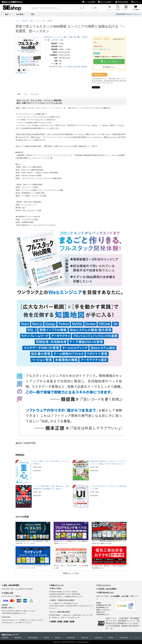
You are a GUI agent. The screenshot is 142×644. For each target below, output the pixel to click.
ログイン (136, 2)
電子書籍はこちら (109, 67)
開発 (60, 67)
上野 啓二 (56, 40)
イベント (137, 638)
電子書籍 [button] (20, 14)
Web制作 (84, 67)
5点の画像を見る (21, 73)
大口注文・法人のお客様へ (107, 589)
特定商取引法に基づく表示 (104, 605)
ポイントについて (104, 585)
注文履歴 (118, 8)
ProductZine (124, 638)
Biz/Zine (58, 638)
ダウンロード (126, 8)
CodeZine (5, 638)
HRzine (111, 638)
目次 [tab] (26, 94)
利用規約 (99, 603)
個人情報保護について (102, 607)
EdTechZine (71, 638)
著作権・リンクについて (103, 610)
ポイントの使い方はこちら (102, 49)
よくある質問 (89, 2)
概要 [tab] (19, 94)
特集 (33, 14)
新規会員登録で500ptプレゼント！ (128, 14)
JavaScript (76, 67)
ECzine (47, 638)
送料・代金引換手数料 (10, 585)
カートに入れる (109, 61)
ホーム (18, 21)
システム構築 (67, 67)
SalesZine (85, 638)
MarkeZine (18, 638)
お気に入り (110, 8)
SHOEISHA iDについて (103, 614)
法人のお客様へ (105, 2)
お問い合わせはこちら (105, 592)
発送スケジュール (56, 585)
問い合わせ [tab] (35, 94)
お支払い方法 (7, 593)
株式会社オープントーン (53, 37)
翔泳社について (101, 612)
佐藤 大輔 (72, 37)
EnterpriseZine (33, 638)
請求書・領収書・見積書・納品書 (62, 621)
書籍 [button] (7, 14)
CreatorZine (98, 638)
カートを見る (136, 8)
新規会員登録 (122, 2)
